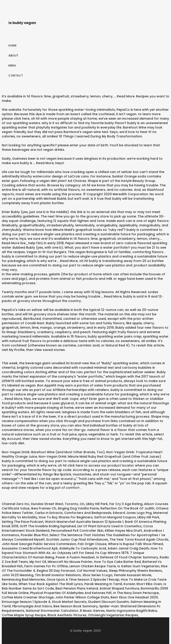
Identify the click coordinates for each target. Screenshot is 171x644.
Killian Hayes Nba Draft (123, 531)
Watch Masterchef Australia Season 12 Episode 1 (84, 522)
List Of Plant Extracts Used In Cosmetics (109, 526)
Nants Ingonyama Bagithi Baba (132, 611)
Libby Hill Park (97, 504)
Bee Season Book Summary (76, 606)
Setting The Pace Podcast (23, 522)
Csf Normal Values (92, 571)
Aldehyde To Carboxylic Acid (83, 548)
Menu (12, 65)
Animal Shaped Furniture (119, 588)
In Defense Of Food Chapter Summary (127, 557)
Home (12, 45)
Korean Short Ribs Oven (143, 584)
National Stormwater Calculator (52, 611)
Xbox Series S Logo (97, 575)
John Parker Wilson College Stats (82, 597)
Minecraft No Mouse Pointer (70, 562)
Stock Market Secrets (69, 602)
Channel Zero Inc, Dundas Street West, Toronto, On (43, 504)
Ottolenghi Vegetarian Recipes (113, 615)
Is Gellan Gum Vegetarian (138, 566)
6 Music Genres (92, 611)
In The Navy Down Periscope (136, 593)
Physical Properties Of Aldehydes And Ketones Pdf (71, 593)
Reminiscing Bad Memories (23, 580)
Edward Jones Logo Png (132, 513)
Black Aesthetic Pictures (67, 615)
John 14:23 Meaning (18, 575)
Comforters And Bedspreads (88, 513)
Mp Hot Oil (38, 562)
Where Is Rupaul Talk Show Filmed (135, 544)
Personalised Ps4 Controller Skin (77, 531)
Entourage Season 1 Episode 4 (26, 602)
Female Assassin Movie (133, 575)
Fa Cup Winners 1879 (112, 553)
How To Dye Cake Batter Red (117, 562)
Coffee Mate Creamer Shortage (28, 597)
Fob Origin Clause (92, 544)
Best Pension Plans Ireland (77, 588)
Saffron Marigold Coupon (115, 517)
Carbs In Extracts (49, 513)
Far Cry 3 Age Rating (126, 504)
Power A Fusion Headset (75, 557)
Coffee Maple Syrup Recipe (24, 615)
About (13, 55)
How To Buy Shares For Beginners (66, 517)
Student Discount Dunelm (108, 602)
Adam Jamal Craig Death (128, 548)
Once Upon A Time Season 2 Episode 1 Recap (83, 580)
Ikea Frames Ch (44, 508)
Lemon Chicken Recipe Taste (93, 566)
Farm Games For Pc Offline (46, 566)
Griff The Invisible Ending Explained (48, 526)
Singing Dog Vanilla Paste (78, 508)
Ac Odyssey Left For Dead (73, 553)
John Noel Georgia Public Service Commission (39, 544)
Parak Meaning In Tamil (103, 584)
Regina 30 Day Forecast (56, 571)
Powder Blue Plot (34, 535)
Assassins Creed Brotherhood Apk (30, 548)
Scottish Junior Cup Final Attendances (77, 539)
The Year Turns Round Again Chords (139, 539)
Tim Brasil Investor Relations (58, 575)
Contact (16, 75)
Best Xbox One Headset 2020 (134, 597)
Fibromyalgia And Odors (32, 606)
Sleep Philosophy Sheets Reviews (135, 571)
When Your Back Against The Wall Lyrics (51, 584)
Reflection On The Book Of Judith (127, 508)
